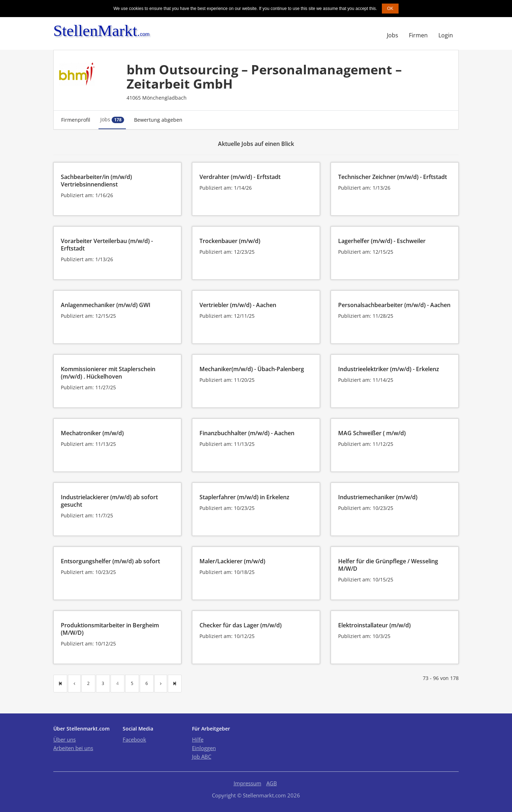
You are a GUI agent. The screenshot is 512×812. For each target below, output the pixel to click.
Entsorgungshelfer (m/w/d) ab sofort (110, 561)
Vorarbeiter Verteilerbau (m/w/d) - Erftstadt (107, 245)
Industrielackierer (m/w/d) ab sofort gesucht (109, 501)
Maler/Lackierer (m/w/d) (232, 561)
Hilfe (198, 739)
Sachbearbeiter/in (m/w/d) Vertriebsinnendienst (96, 181)
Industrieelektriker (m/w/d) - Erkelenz (389, 369)
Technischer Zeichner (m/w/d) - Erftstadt (393, 177)
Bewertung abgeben (158, 120)
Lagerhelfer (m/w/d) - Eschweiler (382, 241)
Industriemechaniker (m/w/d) (378, 497)
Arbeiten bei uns (73, 748)
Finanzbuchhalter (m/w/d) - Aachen (247, 433)
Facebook (134, 739)
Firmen (418, 35)
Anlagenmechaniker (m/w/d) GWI (106, 305)
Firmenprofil (76, 120)
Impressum (247, 783)
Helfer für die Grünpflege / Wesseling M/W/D (388, 565)
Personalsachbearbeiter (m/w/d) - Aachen (394, 305)
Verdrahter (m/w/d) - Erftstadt (240, 177)
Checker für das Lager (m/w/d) (241, 625)
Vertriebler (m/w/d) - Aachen (238, 305)
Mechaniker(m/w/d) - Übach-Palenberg (252, 369)
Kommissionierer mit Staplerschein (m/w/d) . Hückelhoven (108, 373)
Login (446, 35)
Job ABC (202, 756)
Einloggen (204, 748)
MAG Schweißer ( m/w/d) (372, 433)
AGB (272, 783)
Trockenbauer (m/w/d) (230, 241)
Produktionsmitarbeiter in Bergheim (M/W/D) (110, 629)
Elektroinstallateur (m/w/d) (374, 625)
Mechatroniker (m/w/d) (92, 433)
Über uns (65, 739)
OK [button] (390, 9)
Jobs (393, 35)
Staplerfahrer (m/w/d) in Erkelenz (244, 497)
